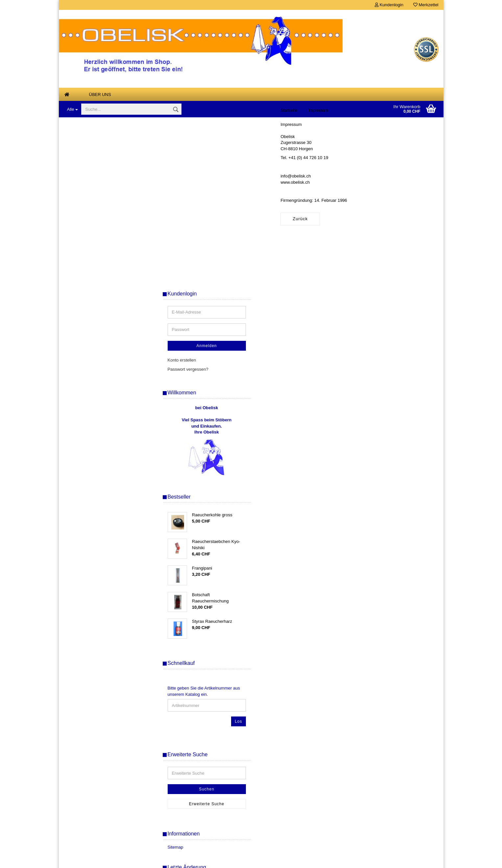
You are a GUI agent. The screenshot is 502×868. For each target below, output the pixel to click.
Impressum (76, 812)
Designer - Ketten (86, 220)
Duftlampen (80, 233)
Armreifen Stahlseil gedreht (95, 194)
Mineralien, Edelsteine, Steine (97, 311)
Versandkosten (283, 850)
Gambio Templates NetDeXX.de (286, 860)
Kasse (163, 802)
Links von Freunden (88, 440)
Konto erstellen (369, 199)
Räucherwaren (83, 356)
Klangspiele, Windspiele (92, 285)
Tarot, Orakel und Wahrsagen (97, 388)
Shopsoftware (199, 860)
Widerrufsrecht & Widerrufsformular (98, 792)
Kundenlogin (389, 5)
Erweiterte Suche (394, 643)
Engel (74, 259)
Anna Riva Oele (84, 181)
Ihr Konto (166, 822)
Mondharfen (80, 324)
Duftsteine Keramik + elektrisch (99, 246)
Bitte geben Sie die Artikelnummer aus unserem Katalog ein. (391, 530)
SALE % (165, 812)
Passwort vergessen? (375, 208)
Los (426, 560)
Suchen (394, 628)
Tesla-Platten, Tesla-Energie (96, 414)
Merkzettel (426, 5)
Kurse (75, 427)
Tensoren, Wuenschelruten (94, 401)
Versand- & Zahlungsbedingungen (97, 773)
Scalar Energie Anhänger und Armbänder (97, 372)
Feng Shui (79, 272)
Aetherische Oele (85, 168)
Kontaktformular (80, 822)
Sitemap (363, 686)
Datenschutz (77, 802)
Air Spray (78, 155)
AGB (69, 782)
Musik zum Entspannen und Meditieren (95, 340)
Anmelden (394, 185)
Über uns (100, 94)
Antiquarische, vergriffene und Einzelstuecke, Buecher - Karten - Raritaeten (101, 136)
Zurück (177, 236)
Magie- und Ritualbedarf (92, 298)
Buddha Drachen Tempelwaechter (101, 207)
